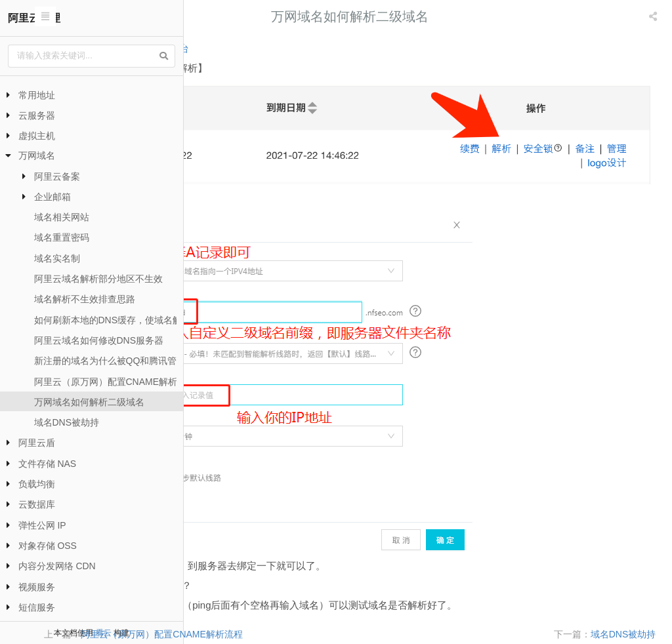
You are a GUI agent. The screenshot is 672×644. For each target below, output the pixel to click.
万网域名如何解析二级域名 (89, 402)
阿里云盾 (37, 443)
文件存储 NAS (48, 464)
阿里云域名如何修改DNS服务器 (99, 340)
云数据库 (37, 504)
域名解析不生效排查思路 (85, 299)
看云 (104, 633)
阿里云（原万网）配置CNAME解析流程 (115, 382)
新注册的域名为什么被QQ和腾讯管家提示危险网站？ (142, 361)
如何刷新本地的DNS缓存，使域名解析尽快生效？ (136, 320)
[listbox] (654, 16)
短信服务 (37, 607)
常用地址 (37, 95)
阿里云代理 (34, 18)
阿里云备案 (57, 176)
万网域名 (37, 155)
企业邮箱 (52, 197)
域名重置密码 (62, 237)
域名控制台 (320, 48)
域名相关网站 (62, 217)
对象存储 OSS (48, 546)
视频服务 (37, 587)
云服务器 (37, 115)
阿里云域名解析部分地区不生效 (98, 279)
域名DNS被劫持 (67, 422)
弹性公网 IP (42, 525)
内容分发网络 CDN (57, 566)
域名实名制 (57, 258)
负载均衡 (37, 484)
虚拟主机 (37, 136)
